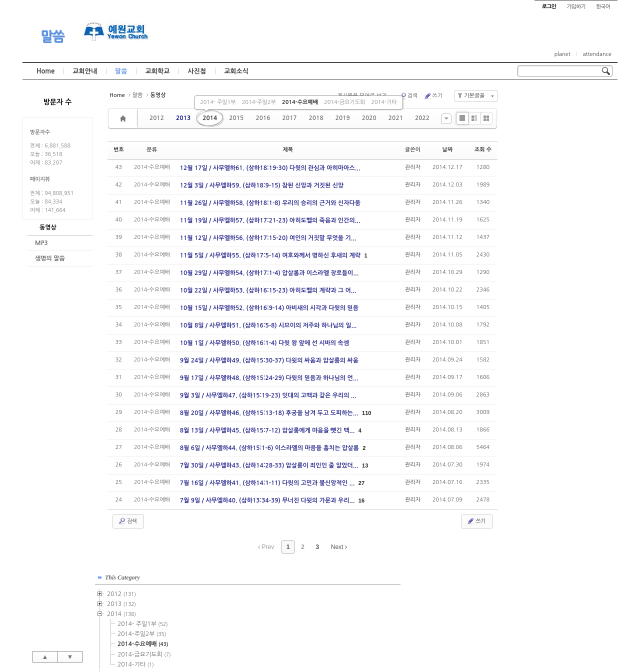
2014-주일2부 (259, 102)
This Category (542, 99)
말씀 (52, 36)
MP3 (41, 243)
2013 (183, 118)
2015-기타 (556, 246)
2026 (540, 356)
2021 (396, 118)
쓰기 (433, 96)
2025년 (544, 346)
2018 (316, 118)
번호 (119, 150)
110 (366, 413)
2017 (289, 118)
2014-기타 (384, 102)
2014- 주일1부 (218, 102)
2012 (157, 118)
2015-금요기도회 (564, 236)
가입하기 (576, 7)
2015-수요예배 (563, 226)
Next (339, 547)
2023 (541, 326)
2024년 (544, 336)
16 (361, 500)
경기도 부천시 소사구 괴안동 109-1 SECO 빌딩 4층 (337, 643)
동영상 (48, 227)
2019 (343, 118)
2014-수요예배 (300, 102)
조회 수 (483, 150)
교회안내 (85, 71)
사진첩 (197, 71)
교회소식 (236, 71)
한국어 (603, 7)
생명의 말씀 (50, 258)
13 (365, 465)
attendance (597, 54)
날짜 (448, 150)
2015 (236, 118)
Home (45, 71)
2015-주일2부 (562, 216)
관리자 (413, 167)
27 (361, 483)
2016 (263, 118)
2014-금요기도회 (344, 102)
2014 (210, 118)
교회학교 (158, 71)
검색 (408, 96)
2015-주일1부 (562, 206)
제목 (288, 150)
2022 (422, 118)
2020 (369, 118)
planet (562, 54)
